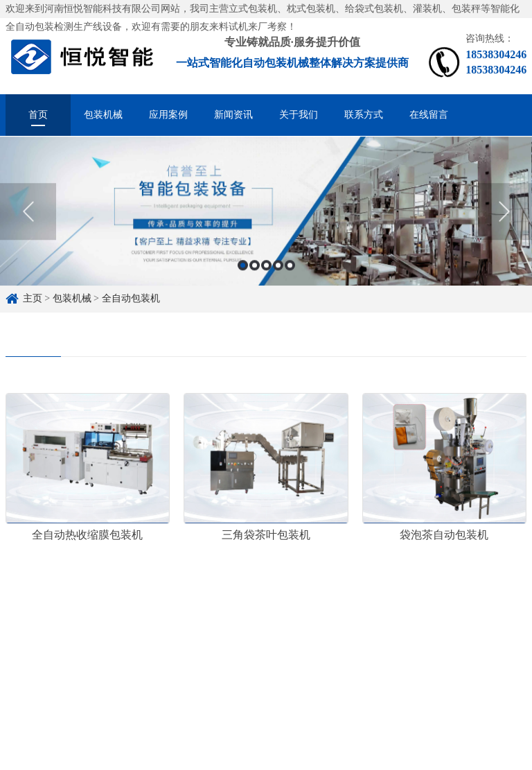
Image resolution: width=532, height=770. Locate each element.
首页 (38, 115)
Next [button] (504, 215)
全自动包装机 (131, 298)
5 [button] (290, 269)
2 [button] (255, 269)
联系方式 (364, 115)
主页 (33, 298)
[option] (266, 215)
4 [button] (278, 269)
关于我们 (299, 115)
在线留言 (429, 115)
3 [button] (266, 269)
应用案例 (168, 115)
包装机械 (103, 115)
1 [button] (243, 269)
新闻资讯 (233, 115)
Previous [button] (28, 215)
